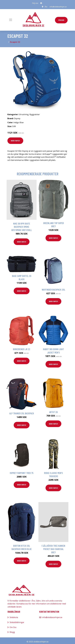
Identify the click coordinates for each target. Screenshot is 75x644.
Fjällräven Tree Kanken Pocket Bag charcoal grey (53, 549)
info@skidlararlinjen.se (58, 7)
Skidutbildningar (17, 622)
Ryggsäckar (35, 114)
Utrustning (24, 114)
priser (61, 20)
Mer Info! (15, 141)
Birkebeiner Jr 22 (22, 349)
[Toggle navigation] (11, 20)
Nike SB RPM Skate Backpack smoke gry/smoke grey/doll (22, 227)
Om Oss (13, 627)
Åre (46, 7)
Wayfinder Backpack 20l (53, 290)
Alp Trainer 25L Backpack (22, 413)
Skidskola (14, 617)
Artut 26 (53, 412)
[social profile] (41, 3)
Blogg (12, 632)
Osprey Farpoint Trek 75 (22, 473)
